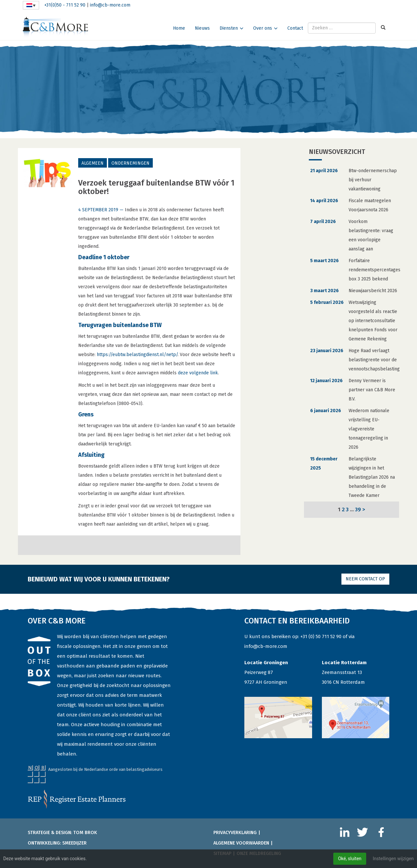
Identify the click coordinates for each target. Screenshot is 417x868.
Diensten (229, 28)
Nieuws (202, 28)
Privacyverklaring (235, 833)
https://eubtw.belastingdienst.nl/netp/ (137, 355)
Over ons (263, 28)
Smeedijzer (74, 843)
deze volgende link (198, 373)
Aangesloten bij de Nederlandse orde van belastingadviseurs (105, 769)
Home (179, 28)
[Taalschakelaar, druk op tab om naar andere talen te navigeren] (31, 5)
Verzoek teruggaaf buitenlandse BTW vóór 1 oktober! (156, 187)
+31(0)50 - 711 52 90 (65, 5)
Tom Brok (85, 833)
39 (358, 509)
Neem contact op (365, 579)
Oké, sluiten (350, 859)
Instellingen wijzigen (393, 859)
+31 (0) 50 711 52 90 (321, 636)
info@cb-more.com (110, 5)
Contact (295, 28)
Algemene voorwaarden (241, 843)
